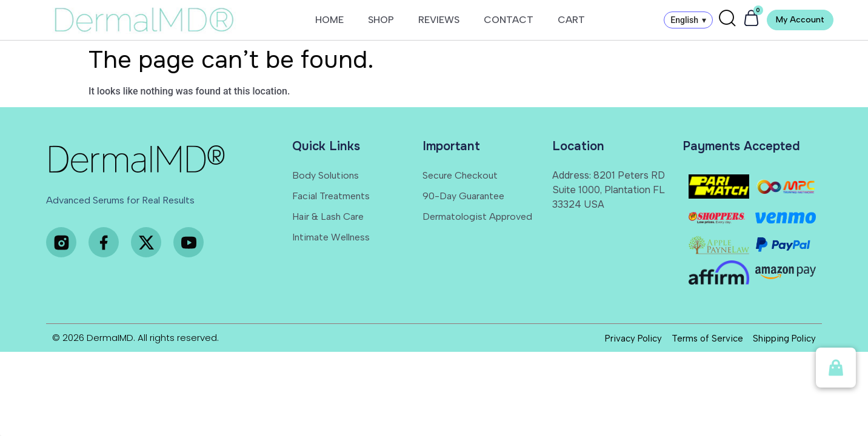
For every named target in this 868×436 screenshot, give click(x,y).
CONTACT (509, 20)
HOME (329, 20)
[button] (836, 368)
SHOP (381, 20)
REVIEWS (439, 20)
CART (571, 20)
